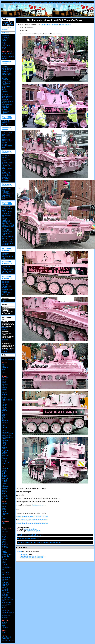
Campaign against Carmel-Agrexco (8, 163)
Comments (22, 547)
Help (75, 2)
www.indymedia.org (8, 360)
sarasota (4, 606)
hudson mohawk (7, 554)
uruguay (4, 495)
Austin (4, 536)
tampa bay (5, 609)
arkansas (5, 531)
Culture (4, 76)
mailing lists (5, 639)
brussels (4, 391)
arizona (4, 530)
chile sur (4, 475)
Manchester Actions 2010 (7, 117)
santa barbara (6, 602)
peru (3, 485)
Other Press (6, 98)
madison (4, 559)
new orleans (6, 576)
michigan (5, 564)
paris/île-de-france (8, 437)
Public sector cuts (7, 101)
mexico (4, 483)
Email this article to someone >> (28, 539)
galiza (4, 402)
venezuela (5, 498)
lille (3, 419)
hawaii (4, 551)
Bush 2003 (5, 281)
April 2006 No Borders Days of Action (7, 209)
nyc (3, 581)
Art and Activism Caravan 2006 (7, 213)
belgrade (5, 389)
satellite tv (5, 368)
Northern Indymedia (8, 57)
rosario (4, 490)
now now (24, 555)
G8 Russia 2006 (7, 223)
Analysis (4, 66)
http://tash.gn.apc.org (34, 531)
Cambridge (5, 37)
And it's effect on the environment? (32, 556)
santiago (4, 492)
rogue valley (6, 592)
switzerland (5, 455)
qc (2, 516)
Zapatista (5, 113)
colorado (4, 546)
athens (4, 381)
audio (11, 312)
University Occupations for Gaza (7, 146)
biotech (4, 632)
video (6, 314)
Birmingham (6, 36)
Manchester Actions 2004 (7, 263)
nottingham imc (7, 435)
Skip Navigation (16, 2)
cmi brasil (5, 477)
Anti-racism (5, 71)
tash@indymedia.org (30, 529)
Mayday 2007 (6, 195)
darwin (4, 508)
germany (4, 404)
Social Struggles (65, 25)
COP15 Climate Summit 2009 (7, 133)
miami (4, 563)
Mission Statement (54, 2)
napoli (4, 431)
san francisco (6, 597)
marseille (5, 427)
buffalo (4, 541)
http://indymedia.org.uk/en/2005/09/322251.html (33, 517)
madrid (4, 424)
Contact (70, 2)
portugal (4, 444)
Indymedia (5, 91)
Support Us (81, 2)
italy (3, 412)
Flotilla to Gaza (6, 121)
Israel (3, 625)
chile (3, 473)
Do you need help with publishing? (8, 29)
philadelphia (6, 584)
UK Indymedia (31, 2)
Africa (4, 373)
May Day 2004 (6, 271)
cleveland (5, 544)
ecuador (4, 482)
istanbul (4, 411)
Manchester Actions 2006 (7, 203)
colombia (5, 480)
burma (4, 507)
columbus (5, 548)
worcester (5, 617)
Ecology (4, 78)
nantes (4, 429)
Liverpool (5, 39)
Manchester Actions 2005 (7, 249)
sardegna (5, 450)
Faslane (4, 218)
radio (3, 366)
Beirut (4, 624)
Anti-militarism (46, 25)
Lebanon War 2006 (8, 225)
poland (4, 442)
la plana (4, 414)
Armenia (4, 622)
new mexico (5, 574)
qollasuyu (5, 488)
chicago (4, 543)
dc (2, 549)
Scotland (4, 58)
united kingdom (7, 462)
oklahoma (5, 582)
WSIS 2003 (5, 294)
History (4, 90)
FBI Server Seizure (8, 270)
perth (3, 515)
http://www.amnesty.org (39, 505)
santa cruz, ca (6, 604)
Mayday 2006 (6, 230)
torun (3, 457)
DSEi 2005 (5, 253)
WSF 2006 (5, 245)
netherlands (5, 432)
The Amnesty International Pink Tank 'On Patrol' (55, 20)
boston (4, 540)
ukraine (4, 460)
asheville (4, 533)
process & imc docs (8, 640)
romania (4, 447)
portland (4, 587)
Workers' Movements (5, 110)
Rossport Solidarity (8, 237)
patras (4, 439)
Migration (5, 95)
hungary (4, 407)
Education (5, 80)
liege (3, 416)
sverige (4, 454)
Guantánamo (6, 139)
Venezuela (5, 273)
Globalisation (6, 86)
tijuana (4, 493)
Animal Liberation (7, 68)
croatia (4, 396)
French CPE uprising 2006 (6, 221)
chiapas (4, 472)
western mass (6, 616)
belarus (4, 386)
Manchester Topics (6, 63)
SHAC (4, 171)
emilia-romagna (7, 399)
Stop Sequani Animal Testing (6, 175)
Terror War (5, 108)
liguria (4, 417)
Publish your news (8, 24)
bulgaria (4, 393)
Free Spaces (6, 83)
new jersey (5, 573)
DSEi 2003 (5, 283)
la (2, 558)
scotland (4, 452)
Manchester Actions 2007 (7, 185)
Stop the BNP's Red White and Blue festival (7, 179)
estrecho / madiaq (7, 401)
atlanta (4, 535)
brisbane (4, 505)
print (3, 364)
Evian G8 (5, 284)
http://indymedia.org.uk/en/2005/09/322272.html (33, 520)
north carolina (6, 578)
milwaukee (5, 566)
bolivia (4, 470)
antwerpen (5, 378)
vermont (4, 614)
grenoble (5, 406)
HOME (23, 2)
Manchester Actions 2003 (7, 277)
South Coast (6, 46)
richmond (5, 589)
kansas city (5, 556)
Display (20, 551)
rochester (5, 591)
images (4, 312)
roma (3, 445)
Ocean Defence (7, 96)
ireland (4, 409)
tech (3, 642)
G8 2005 (4, 255)
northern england (7, 434)
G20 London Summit (6, 137)
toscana (4, 459)
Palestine (5, 100)
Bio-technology (6, 73)
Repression (55, 25)
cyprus (4, 398)
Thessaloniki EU (7, 293)
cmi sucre (5, 478)
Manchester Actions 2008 (7, 152)
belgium (4, 388)
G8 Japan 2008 (7, 169)
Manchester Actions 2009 (7, 129)
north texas (5, 579)
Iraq (3, 93)
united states (6, 611)
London (4, 41)
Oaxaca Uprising (7, 232)
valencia (4, 464)
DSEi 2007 (5, 192)
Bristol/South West (8, 53)
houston (4, 553)
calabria (4, 394)
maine (4, 561)
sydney (4, 518)
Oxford (4, 42)
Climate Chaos (6, 75)
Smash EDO (6, 172)
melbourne (5, 513)
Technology (5, 106)
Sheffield (4, 44)
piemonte (5, 440)
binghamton (5, 538)
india (3, 523)
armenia (4, 379)
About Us (64, 2)
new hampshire (7, 571)
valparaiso (5, 497)
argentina (5, 469)
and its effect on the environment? (32, 558)
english (4, 301)
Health (4, 88)
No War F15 (6, 288)
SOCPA (4, 238)
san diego (5, 596)
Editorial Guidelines (42, 2)
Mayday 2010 (6, 123)
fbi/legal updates (7, 637)
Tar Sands (5, 124)
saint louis (5, 594)
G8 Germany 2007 (8, 194)
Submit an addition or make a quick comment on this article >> (39, 542)
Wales (4, 47)
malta (3, 426)
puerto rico (5, 487)
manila (4, 511)
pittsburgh (5, 586)
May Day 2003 (6, 286)
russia (4, 449)
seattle (4, 607)
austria (4, 383)
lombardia (5, 422)
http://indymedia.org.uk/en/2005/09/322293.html (33, 523)
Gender (4, 85)
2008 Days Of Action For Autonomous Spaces (6, 158)
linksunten (5, 421)
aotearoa (5, 503)
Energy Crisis (6, 81)
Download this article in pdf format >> (30, 535)
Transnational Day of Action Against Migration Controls (8, 242)
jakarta (4, 510)
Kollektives (6, 33)
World (4, 49)
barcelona (5, 384)
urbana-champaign (8, 612)
